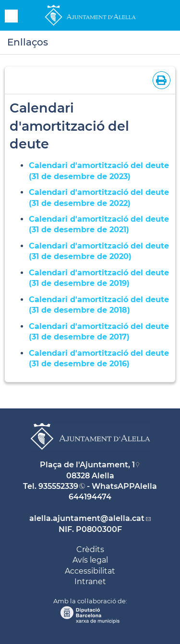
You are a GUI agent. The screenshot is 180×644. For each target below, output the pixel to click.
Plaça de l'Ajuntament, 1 (87, 465)
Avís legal (90, 560)
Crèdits (90, 549)
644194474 (90, 497)
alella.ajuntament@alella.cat (87, 518)
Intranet (90, 582)
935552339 (58, 486)
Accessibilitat (90, 571)
